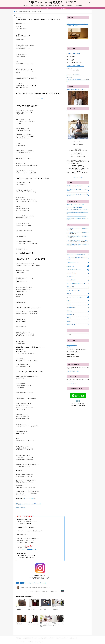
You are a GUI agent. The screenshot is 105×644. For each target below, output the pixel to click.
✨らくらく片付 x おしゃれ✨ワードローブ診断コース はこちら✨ (53, 8)
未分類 (69, 311)
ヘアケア (33, 583)
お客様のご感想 (79, 6)
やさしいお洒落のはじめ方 (74, 269)
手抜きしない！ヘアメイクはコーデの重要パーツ (28, 504)
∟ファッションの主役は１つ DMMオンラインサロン (77, 258)
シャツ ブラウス (71, 280)
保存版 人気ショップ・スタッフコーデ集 (75, 205)
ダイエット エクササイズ (73, 290)
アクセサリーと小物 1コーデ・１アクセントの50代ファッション (77, 195)
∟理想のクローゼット (73, 263)
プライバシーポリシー (72, 383)
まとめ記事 (70, 266)
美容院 (22, 583)
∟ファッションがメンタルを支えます (76, 254)
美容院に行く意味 (20, 508)
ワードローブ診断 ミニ (75, 66)
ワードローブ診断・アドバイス (75, 297)
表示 (42, 99)
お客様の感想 (70, 77)
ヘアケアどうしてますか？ (29, 498)
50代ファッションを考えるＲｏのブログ (52, 2)
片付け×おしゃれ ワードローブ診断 (37, 6)
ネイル (69, 294)
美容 (18, 583)
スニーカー (70, 287)
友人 (69, 304)
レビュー (38, 583)
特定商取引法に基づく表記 (73, 371)
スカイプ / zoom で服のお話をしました (76, 283)
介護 (69, 301)
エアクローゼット (71, 273)
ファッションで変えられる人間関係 (74, 207)
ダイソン (27, 583)
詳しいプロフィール (78, 178)
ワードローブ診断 (73, 54)
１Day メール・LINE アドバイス (67, 6)
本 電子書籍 (70, 314)
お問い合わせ (26, 6)
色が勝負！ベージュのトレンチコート (75, 186)
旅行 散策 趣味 (71, 307)
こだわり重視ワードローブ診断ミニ (53, 6)
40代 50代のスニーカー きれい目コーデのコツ (76, 216)
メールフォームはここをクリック (27, 550)
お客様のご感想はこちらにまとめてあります (76, 89)
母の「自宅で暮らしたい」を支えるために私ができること (77, 190)
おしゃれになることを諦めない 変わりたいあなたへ (78, 210)
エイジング (70, 276)
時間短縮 (43, 583)
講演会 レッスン (71, 325)
